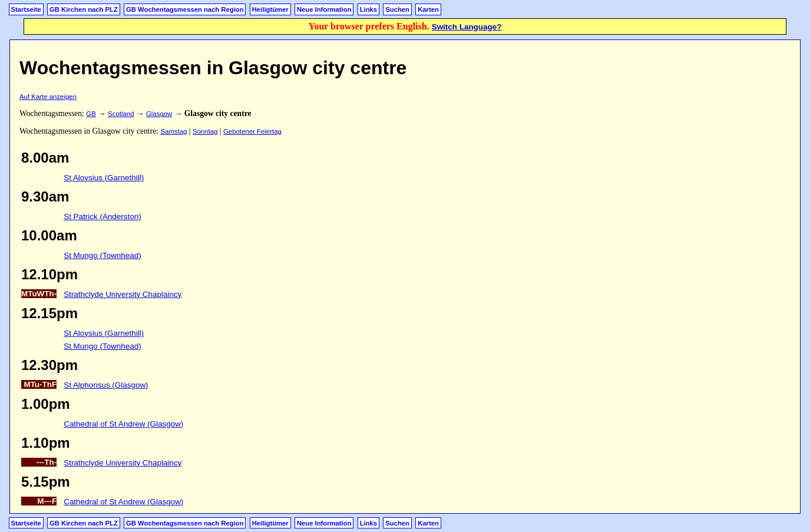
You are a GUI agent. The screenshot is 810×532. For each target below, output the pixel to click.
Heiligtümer (270, 9)
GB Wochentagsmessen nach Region (185, 9)
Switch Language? (467, 27)
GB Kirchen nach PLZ (84, 9)
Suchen (397, 9)
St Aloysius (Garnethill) (104, 178)
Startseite (26, 9)
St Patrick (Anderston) (102, 217)
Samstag (173, 131)
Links (368, 9)
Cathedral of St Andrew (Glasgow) (123, 424)
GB (91, 114)
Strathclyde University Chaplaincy (123, 294)
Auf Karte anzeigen (48, 97)
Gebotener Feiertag (252, 131)
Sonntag (205, 131)
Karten (428, 9)
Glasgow (159, 114)
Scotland (121, 114)
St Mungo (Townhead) (102, 255)
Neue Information (324, 9)
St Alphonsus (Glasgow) (106, 385)
